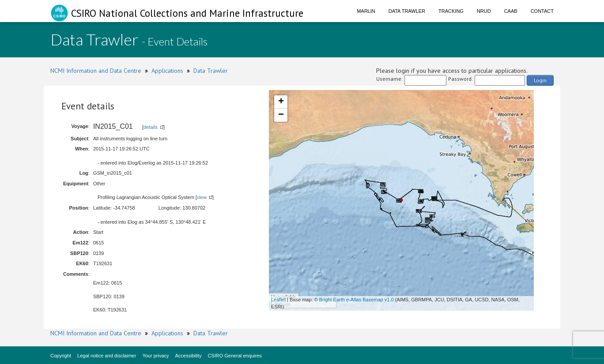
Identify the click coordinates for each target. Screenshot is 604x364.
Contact (542, 11)
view (202, 197)
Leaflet (278, 300)
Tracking (451, 11)
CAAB (511, 11)
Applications (167, 71)
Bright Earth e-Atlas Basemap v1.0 (357, 300)
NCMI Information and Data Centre (96, 71)
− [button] (281, 115)
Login (540, 80)
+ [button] (281, 102)
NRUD (484, 11)
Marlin (366, 11)
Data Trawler (407, 11)
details (151, 127)
